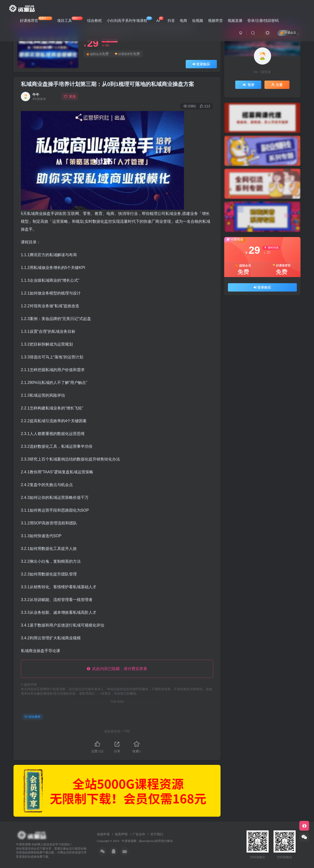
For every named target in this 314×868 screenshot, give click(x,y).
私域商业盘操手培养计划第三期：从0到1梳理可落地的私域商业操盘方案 (107, 84)
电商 (183, 21)
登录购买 (201, 64)
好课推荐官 (36, 20)
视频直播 (235, 21)
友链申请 (103, 834)
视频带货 (215, 21)
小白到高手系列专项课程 (129, 20)
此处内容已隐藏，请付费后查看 (117, 669)
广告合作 (139, 834)
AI (160, 20)
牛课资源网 (129, 841)
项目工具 (70, 20)
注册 (277, 85)
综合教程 (94, 21)
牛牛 (36, 95)
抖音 (171, 21)
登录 (248, 85)
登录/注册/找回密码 (263, 21)
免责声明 (121, 834)
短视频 (198, 21)
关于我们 (157, 834)
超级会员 (98, 54)
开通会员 (288, 33)
